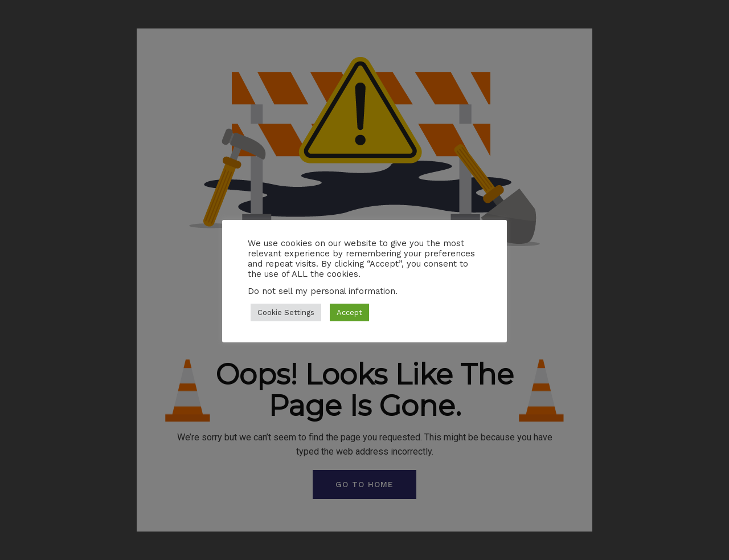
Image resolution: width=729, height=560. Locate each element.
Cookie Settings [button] (286, 312)
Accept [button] (349, 312)
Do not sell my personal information (322, 291)
